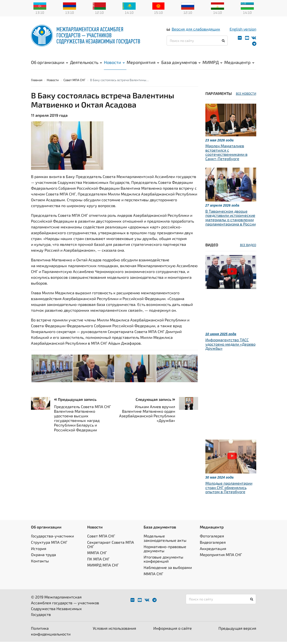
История (39, 551)
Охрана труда (43, 557)
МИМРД (212, 63)
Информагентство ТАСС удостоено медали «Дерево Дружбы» (230, 346)
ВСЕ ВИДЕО (248, 247)
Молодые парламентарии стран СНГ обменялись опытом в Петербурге (229, 489)
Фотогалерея (212, 538)
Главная (37, 82)
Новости (114, 63)
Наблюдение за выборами (168, 570)
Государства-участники (52, 538)
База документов (181, 63)
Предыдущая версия (237, 630)
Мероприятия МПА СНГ (221, 557)
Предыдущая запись (75, 401)
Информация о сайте (173, 630)
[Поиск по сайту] (197, 42)
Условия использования (114, 630)
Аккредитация (213, 551)
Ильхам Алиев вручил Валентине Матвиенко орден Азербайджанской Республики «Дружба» (147, 416)
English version (243, 30)
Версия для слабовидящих (196, 30)
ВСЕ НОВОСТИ (246, 96)
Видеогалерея (213, 544)
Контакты (40, 563)
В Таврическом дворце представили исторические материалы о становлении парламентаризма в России (231, 220)
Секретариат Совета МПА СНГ (111, 547)
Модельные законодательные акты (165, 540)
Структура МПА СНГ (49, 544)
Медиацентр (239, 63)
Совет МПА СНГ (74, 82)
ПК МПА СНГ (98, 561)
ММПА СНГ (97, 555)
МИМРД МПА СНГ (103, 567)
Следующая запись (155, 401)
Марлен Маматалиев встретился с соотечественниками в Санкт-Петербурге (226, 154)
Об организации (50, 63)
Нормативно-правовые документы (165, 551)
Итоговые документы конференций (163, 561)
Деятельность (86, 63)
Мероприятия (143, 63)
